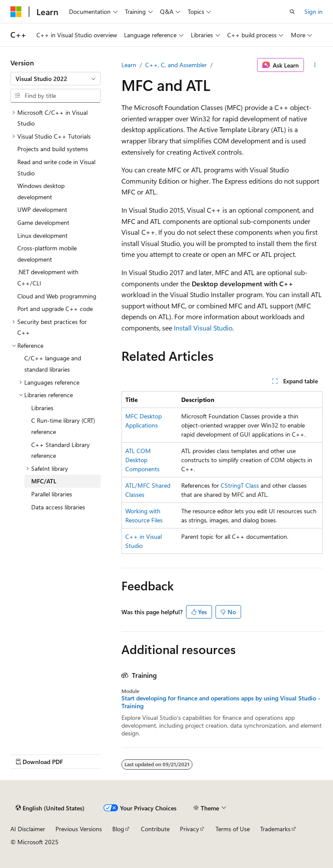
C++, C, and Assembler (176, 65)
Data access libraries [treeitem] (58, 507)
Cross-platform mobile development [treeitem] (47, 254)
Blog (118, 829)
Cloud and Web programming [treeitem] (57, 296)
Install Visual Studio (203, 328)
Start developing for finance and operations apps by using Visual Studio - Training (221, 702)
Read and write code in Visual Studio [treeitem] (56, 167)
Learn (129, 65)
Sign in (313, 11)
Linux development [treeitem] (42, 235)
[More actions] (315, 65)
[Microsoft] (16, 12)
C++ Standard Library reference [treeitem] (60, 450)
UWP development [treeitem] (42, 209)
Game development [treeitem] (43, 222)
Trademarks (275, 829)
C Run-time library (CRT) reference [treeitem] (63, 426)
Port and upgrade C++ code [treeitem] (55, 309)
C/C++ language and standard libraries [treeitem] (53, 364)
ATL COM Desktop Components (142, 460)
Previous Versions (79, 829)
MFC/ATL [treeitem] (44, 481)
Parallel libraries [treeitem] (52, 494)
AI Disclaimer (28, 829)
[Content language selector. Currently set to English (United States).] (50, 808)
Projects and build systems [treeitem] (53, 149)
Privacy (189, 829)
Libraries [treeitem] (42, 408)
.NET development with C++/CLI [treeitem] (48, 277)
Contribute (155, 829)
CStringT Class (240, 485)
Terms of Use (233, 829)
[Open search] (292, 12)
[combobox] (55, 79)
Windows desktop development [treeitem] (41, 191)
